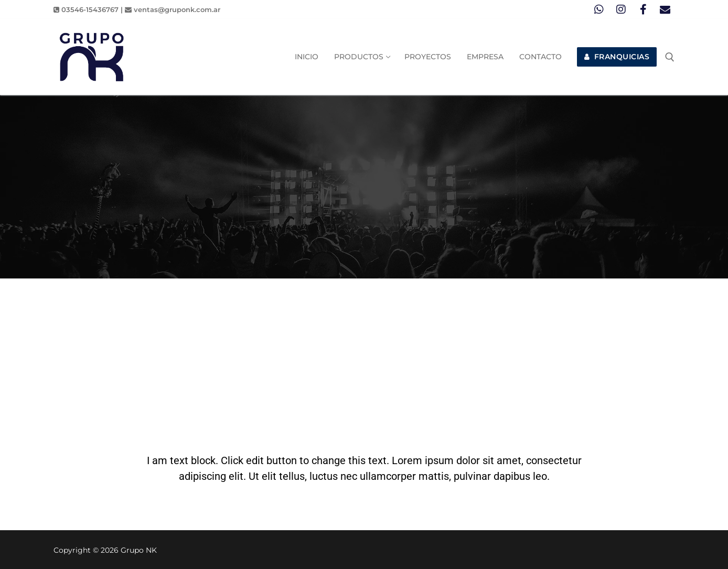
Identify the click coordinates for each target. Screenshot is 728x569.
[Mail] (665, 9)
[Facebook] (643, 9)
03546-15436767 (86, 9)
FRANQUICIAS (617, 57)
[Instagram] (621, 9)
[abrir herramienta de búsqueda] (670, 57)
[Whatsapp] (599, 9)
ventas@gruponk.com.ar (173, 9)
